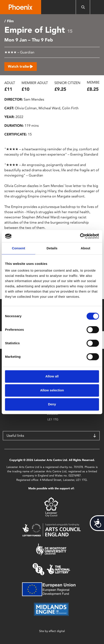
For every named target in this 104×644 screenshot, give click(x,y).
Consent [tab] (19, 248)
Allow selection (52, 390)
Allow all (52, 376)
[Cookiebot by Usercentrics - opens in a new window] (80, 236)
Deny (52, 404)
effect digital (57, 631)
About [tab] (86, 248)
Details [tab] (52, 248)
